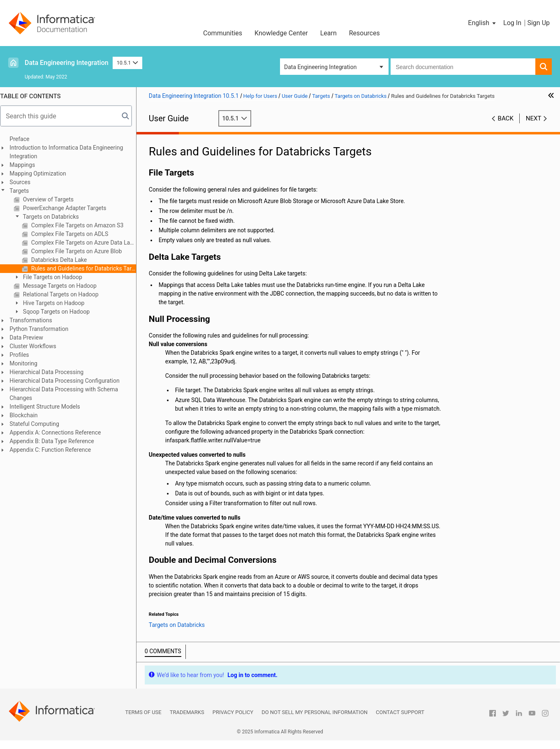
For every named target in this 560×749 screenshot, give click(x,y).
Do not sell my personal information (315, 721)
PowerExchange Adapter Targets (68, 208)
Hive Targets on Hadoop (57, 303)
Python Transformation (43, 329)
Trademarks (187, 721)
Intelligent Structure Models (49, 407)
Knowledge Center (281, 33)
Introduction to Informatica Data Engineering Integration (70, 152)
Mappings (26, 165)
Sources (24, 182)
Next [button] (534, 118)
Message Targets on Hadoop (63, 286)
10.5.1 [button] (127, 63)
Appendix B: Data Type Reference (56, 441)
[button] (482, 23)
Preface (23, 139)
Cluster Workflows (37, 346)
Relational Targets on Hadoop (64, 294)
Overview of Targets (52, 199)
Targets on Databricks (54, 217)
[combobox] (463, 67)
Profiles (23, 355)
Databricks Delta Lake (62, 260)
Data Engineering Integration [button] (320, 67)
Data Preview (30, 338)
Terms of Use (143, 721)
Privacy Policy (233, 721)
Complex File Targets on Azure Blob (80, 251)
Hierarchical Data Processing (51, 372)
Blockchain (28, 415)
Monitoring (28, 363)
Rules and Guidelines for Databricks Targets (87, 268)
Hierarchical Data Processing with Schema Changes (68, 394)
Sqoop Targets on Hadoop (60, 312)
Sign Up (538, 23)
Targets (23, 191)
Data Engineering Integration (67, 63)
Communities (223, 33)
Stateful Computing (38, 424)
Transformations (35, 320)
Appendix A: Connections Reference (59, 432)
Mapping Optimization (42, 173)
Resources (364, 33)
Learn (329, 33)
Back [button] (506, 118)
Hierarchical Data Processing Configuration (68, 381)
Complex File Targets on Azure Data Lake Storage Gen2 (87, 243)
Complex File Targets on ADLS (73, 234)
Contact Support (400, 721)
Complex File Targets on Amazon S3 (81, 225)
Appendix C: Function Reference (54, 450)
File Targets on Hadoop (56, 277)
